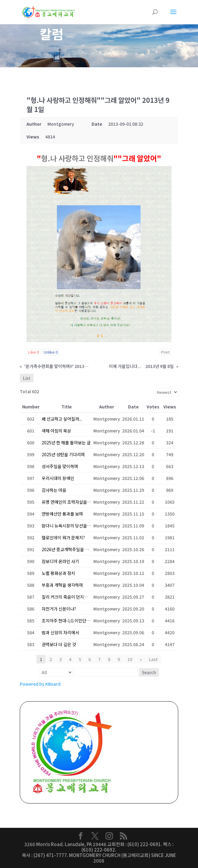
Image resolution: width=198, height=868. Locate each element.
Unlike (51, 352)
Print (165, 352)
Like (34, 352)
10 (130, 660)
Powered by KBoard (40, 684)
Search (149, 673)
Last (153, 660)
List (27, 378)
